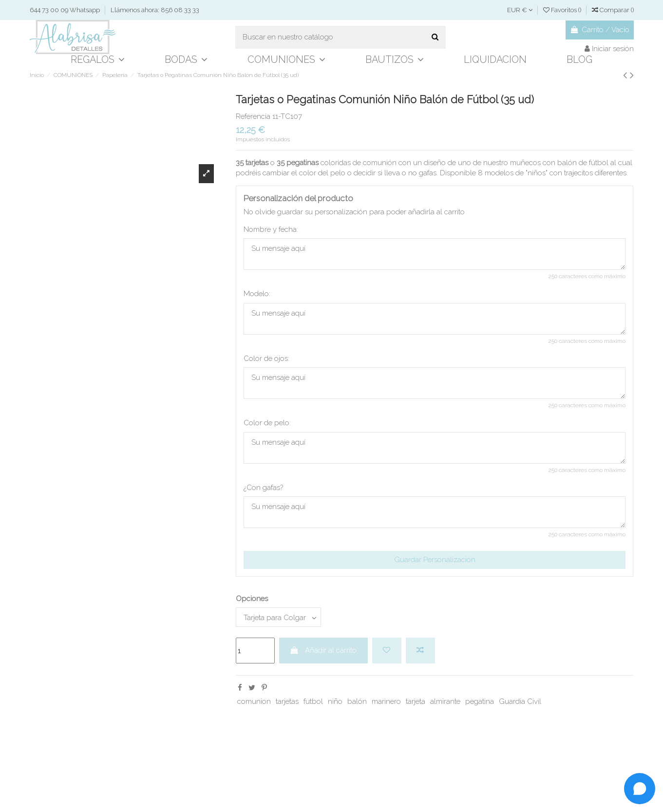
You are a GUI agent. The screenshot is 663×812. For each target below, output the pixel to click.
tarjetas (287, 701)
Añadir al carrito (323, 650)
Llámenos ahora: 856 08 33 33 (155, 10)
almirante (445, 701)
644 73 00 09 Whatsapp (66, 10)
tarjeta (416, 701)
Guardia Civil (520, 701)
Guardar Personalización (435, 560)
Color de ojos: (266, 359)
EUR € (520, 10)
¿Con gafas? (263, 488)
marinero (386, 701)
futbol (313, 701)
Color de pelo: (267, 423)
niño (335, 701)
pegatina (480, 701)
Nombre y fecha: (271, 229)
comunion (254, 701)
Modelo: (257, 294)
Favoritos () (563, 10)
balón (357, 701)
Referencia (253, 116)
